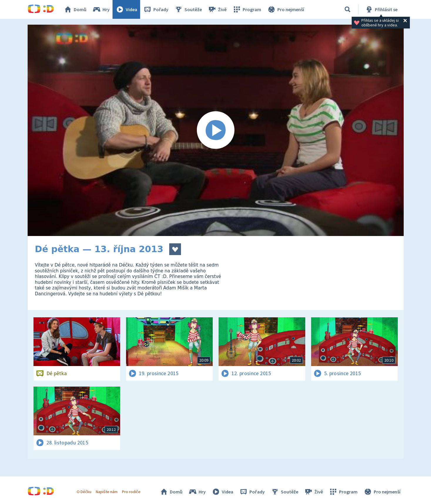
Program (247, 9)
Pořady (156, 9)
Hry (101, 9)
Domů (75, 9)
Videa (126, 9)
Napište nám (107, 492)
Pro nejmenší (286, 9)
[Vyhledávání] (348, 9)
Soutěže (188, 9)
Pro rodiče (131, 492)
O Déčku (84, 492)
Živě (217, 9)
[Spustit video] (216, 130)
